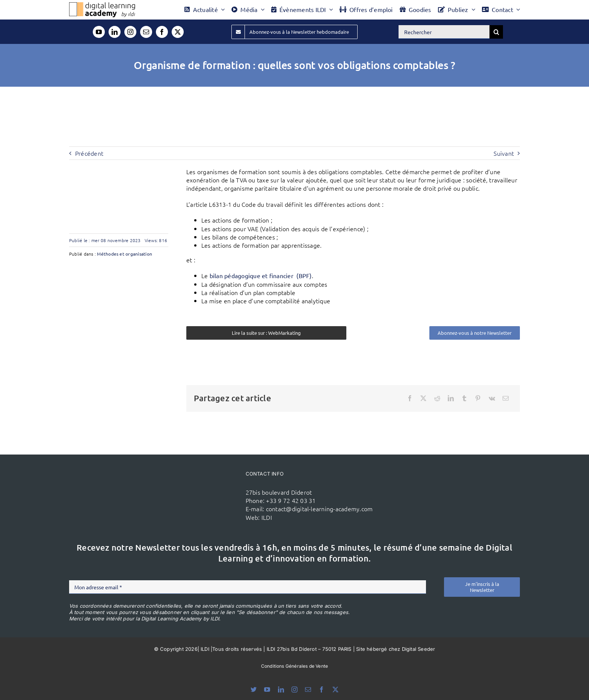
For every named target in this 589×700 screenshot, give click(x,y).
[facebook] (162, 32)
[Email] (506, 398)
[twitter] (178, 32)
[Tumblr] (464, 398)
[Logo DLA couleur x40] (102, 5)
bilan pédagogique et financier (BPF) (261, 275)
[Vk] (492, 398)
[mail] (146, 32)
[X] (423, 398)
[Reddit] (437, 398)
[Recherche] (496, 32)
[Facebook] (410, 398)
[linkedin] (115, 32)
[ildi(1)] (196, 482)
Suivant (504, 153)
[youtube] (99, 32)
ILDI (267, 517)
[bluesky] (254, 689)
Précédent (89, 153)
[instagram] (130, 32)
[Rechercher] (444, 32)
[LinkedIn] (451, 398)
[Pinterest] (478, 398)
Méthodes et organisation (125, 254)
